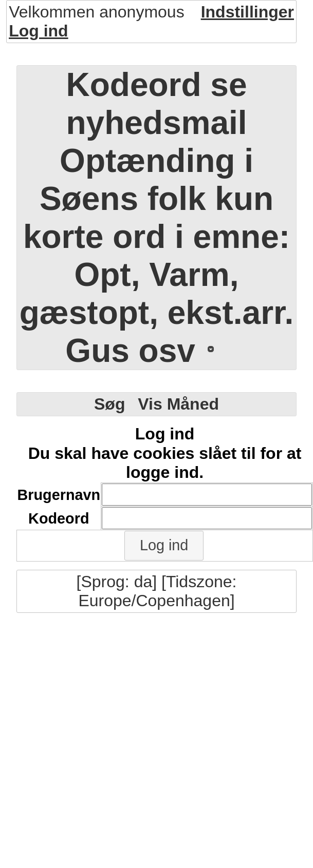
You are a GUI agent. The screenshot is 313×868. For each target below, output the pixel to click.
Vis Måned (178, 404)
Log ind (39, 31)
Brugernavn (59, 495)
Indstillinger (247, 12)
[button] (164, 546)
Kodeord (59, 518)
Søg (109, 404)
